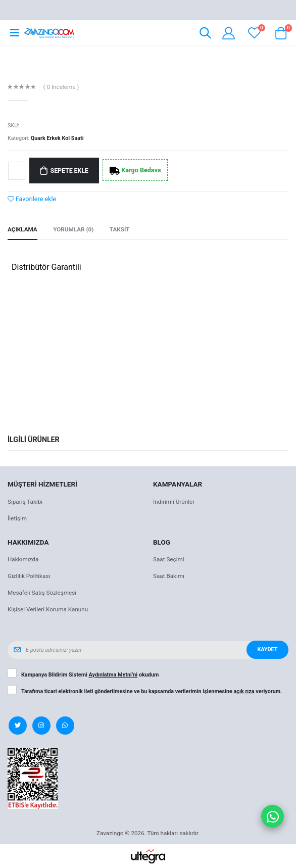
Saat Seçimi (169, 559)
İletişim (17, 518)
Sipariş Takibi (25, 502)
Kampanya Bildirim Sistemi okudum (90, 675)
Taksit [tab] (120, 229)
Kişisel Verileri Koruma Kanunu (48, 609)
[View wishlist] (254, 33)
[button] (205, 35)
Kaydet (267, 649)
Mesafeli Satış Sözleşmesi (42, 593)
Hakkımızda (23, 559)
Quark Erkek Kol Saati (57, 138)
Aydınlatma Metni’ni (113, 675)
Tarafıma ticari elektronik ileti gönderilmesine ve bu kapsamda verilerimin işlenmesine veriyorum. (152, 692)
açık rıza (244, 691)
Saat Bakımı (169, 576)
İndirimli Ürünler (174, 502)
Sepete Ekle (69, 171)
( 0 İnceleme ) (61, 87)
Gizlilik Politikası (29, 576)
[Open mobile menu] (14, 33)
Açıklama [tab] (22, 229)
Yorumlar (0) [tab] (73, 229)
